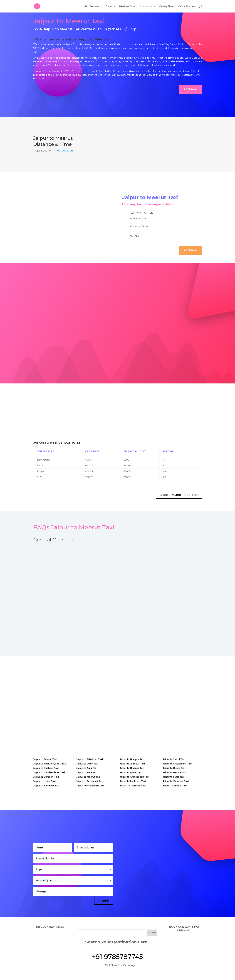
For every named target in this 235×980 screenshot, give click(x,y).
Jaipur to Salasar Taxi (45, 759)
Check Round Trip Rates (179, 495)
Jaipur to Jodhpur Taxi (132, 764)
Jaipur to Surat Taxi (173, 777)
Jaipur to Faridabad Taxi (90, 781)
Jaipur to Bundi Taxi (174, 768)
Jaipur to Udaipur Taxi (132, 759)
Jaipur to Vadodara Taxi (176, 781)
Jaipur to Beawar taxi (175, 772)
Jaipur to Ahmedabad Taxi (134, 777)
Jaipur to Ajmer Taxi (131, 772)
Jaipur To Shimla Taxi (175, 786)
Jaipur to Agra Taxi (87, 768)
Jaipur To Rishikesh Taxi (133, 786)
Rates (109, 6)
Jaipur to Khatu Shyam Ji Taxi (50, 764)
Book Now (191, 89)
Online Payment (187, 6)
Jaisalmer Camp (128, 6)
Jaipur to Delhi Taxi (87, 764)
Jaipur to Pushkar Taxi (46, 768)
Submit (104, 901)
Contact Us (146, 6)
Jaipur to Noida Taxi (44, 781)
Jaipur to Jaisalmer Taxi (90, 759)
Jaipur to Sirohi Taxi (174, 759)
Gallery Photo (167, 6)
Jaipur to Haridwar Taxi (46, 786)
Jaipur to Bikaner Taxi (132, 768)
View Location (64, 151)
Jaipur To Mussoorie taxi (90, 786)
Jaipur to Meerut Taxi (88, 777)
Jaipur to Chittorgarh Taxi (177, 764)
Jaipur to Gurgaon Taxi (46, 777)
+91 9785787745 (117, 957)
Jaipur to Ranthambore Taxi (49, 772)
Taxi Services (92, 6)
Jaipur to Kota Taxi (87, 772)
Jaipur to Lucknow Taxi (133, 781)
